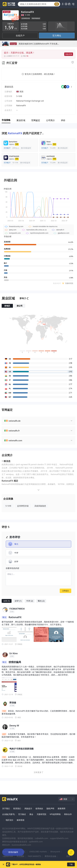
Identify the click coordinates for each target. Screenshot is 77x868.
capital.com (8, 856)
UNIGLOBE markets (38, 852)
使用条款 (39, 808)
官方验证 (22, 814)
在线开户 (20, 36)
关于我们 (6, 808)
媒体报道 (21, 820)
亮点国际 (20, 856)
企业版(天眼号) (9, 814)
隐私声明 (50, 808)
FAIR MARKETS (34, 856)
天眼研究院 (41, 814)
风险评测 (69, 54)
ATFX (16, 852)
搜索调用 (61, 808)
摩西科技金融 (50, 856)
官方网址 (57, 36)
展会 (31, 814)
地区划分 (9, 820)
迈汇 (24, 852)
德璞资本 (7, 852)
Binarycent (55, 852)
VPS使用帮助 (55, 814)
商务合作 (68, 814)
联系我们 (17, 808)
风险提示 (28, 808)
